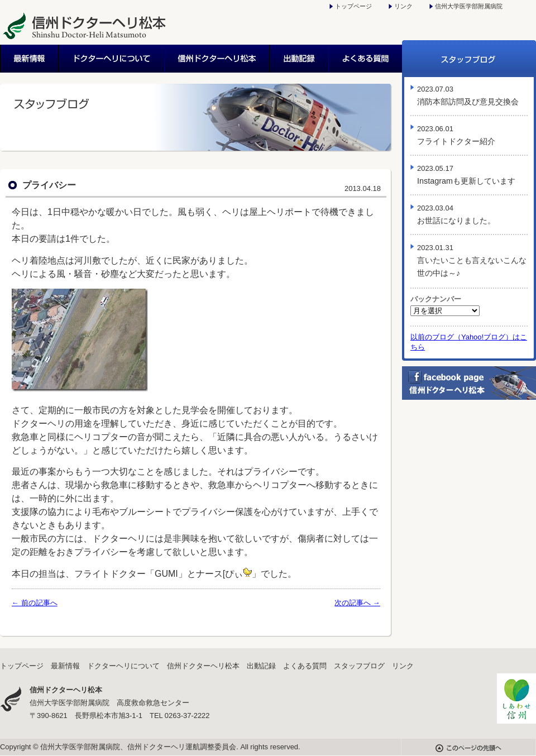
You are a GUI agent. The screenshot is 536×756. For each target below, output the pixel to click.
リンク (403, 6)
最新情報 (30, 59)
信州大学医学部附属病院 (469, 6)
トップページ (353, 6)
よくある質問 (365, 59)
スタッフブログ (469, 59)
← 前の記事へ (35, 603)
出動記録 (300, 59)
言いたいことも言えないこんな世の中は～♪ (472, 260)
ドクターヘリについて (112, 59)
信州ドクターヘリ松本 (217, 59)
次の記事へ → (357, 603)
